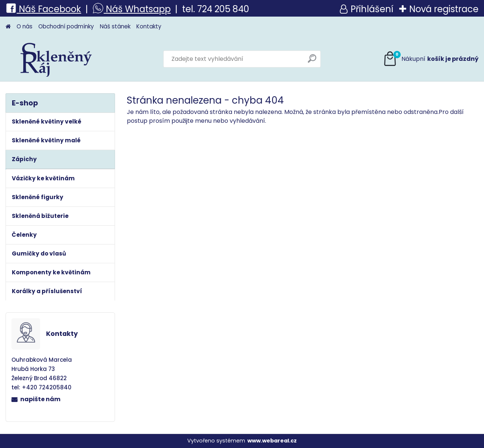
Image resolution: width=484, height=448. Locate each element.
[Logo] (56, 59)
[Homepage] (8, 27)
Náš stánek (115, 26)
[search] (312, 61)
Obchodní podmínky (66, 26)
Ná (18, 9)
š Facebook (56, 9)
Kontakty (149, 26)
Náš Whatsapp (137, 9)
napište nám (40, 399)
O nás (25, 26)
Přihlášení (372, 9)
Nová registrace (444, 9)
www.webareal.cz (272, 441)
